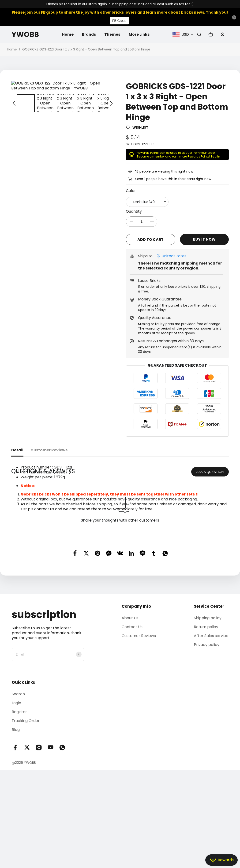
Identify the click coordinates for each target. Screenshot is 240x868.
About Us (130, 681)
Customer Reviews (139, 698)
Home (67, 34)
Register (19, 774)
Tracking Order (26, 784)
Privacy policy (207, 708)
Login (16, 766)
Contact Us (132, 689)
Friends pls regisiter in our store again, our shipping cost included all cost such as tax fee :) (120, 4)
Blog (16, 793)
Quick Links (23, 745)
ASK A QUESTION (210, 534)
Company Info (136, 669)
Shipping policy (208, 681)
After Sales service (211, 698)
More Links (140, 34)
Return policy (206, 689)
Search (18, 757)
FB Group (119, 21)
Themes (113, 34)
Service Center (209, 669)
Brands (89, 34)
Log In (216, 156)
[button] (14, 98)
